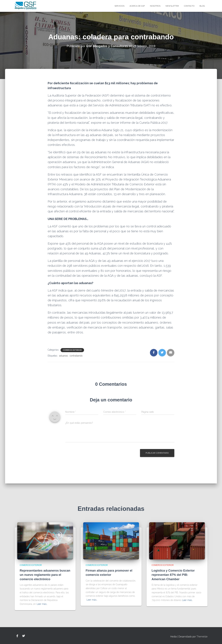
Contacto (189, 6)
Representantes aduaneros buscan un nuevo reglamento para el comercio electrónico (45, 575)
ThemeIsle (202, 637)
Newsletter (172, 6)
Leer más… (42, 604)
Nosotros (155, 6)
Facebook (17, 636)
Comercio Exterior (72, 350)
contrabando (76, 356)
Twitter (24, 636)
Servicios (119, 6)
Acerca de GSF (137, 6)
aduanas (64, 356)
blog (202, 6)
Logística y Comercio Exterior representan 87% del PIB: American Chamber (173, 575)
